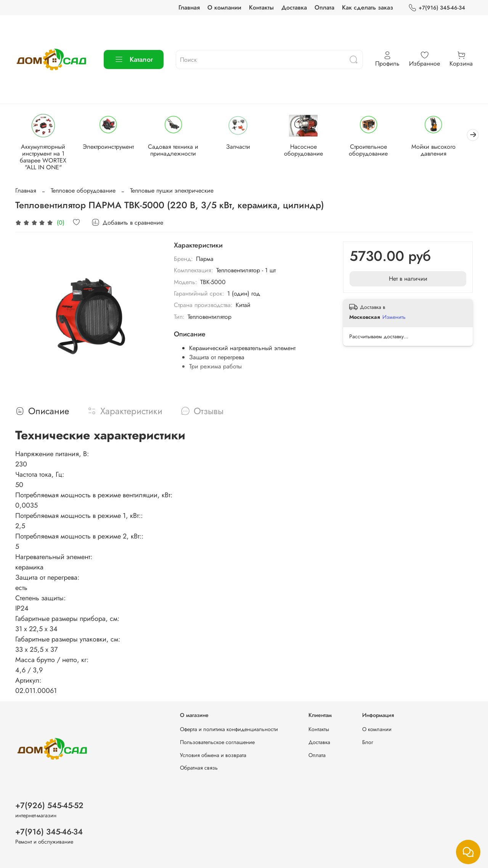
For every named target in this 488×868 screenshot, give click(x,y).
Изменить (394, 318)
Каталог (134, 59)
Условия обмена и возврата (213, 755)
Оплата (324, 7)
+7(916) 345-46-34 (437, 8)
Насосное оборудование (311, 150)
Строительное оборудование (377, 150)
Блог (368, 742)
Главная (189, 7)
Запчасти (244, 147)
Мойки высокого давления (444, 150)
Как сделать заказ (368, 7)
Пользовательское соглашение (217, 742)
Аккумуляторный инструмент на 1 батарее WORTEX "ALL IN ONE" (44, 157)
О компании (224, 7)
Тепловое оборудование (83, 191)
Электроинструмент (111, 147)
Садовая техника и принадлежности (177, 150)
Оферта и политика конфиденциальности (229, 730)
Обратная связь (199, 768)
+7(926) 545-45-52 (49, 805)
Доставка (294, 7)
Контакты (261, 7)
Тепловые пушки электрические (172, 191)
